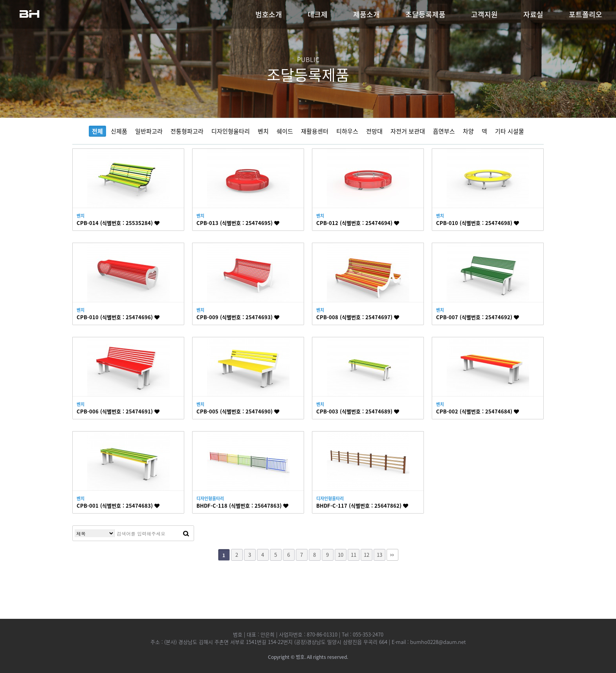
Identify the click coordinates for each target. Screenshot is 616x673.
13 (379, 555)
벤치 (263, 131)
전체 (97, 131)
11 (354, 555)
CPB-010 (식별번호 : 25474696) (118, 317)
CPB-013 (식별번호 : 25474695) (238, 223)
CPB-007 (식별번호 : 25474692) (478, 317)
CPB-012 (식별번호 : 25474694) (358, 223)
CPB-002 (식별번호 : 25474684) (478, 411)
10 (341, 555)
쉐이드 (285, 131)
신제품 (119, 131)
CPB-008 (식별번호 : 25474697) (358, 317)
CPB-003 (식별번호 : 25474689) (358, 411)
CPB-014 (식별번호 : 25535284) (118, 223)
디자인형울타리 (231, 131)
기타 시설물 (510, 131)
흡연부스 (444, 131)
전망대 (374, 131)
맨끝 (392, 555)
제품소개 (367, 14)
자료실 (533, 14)
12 (367, 555)
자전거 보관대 (408, 131)
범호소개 (269, 14)
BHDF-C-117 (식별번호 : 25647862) (362, 506)
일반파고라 (149, 131)
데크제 (318, 14)
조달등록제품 (425, 14)
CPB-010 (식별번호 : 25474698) (478, 223)
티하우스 (347, 131)
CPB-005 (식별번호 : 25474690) (238, 411)
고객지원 (484, 14)
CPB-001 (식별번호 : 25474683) (118, 506)
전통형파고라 (187, 131)
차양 (468, 131)
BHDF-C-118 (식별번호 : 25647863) (242, 506)
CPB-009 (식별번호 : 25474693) (238, 317)
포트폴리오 (586, 14)
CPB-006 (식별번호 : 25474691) (118, 411)
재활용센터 (315, 131)
